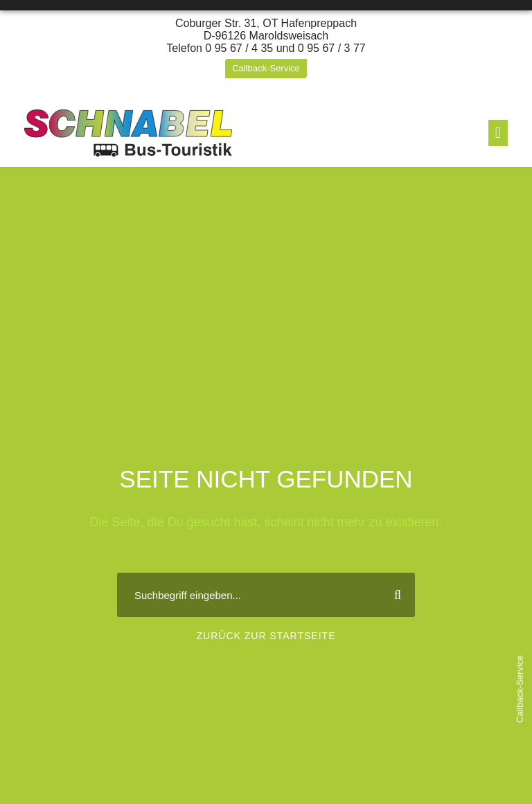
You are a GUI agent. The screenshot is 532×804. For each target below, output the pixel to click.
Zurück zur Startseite (266, 636)
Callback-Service (266, 68)
